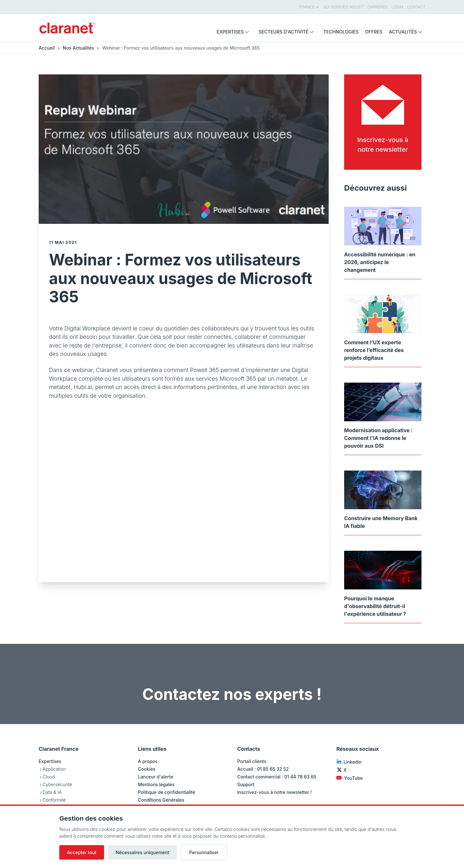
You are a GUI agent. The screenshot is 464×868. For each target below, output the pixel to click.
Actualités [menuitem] (407, 32)
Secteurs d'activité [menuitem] (288, 32)
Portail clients (252, 761)
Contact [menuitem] (416, 7)
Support (246, 784)
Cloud (49, 777)
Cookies (147, 769)
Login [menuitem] (397, 7)
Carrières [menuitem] (377, 7)
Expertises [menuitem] (234, 32)
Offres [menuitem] (374, 32)
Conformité (54, 800)
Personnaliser (204, 852)
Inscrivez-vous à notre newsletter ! (275, 792)
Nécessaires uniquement (142, 852)
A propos (148, 761)
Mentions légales (156, 784)
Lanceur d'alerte (155, 777)
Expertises (50, 761)
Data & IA (52, 792)
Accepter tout (82, 852)
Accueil (47, 48)
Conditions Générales (161, 800)
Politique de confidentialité (167, 792)
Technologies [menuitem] (341, 32)
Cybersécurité (57, 784)
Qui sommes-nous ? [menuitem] (343, 7)
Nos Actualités (78, 48)
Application (54, 769)
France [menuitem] (309, 7)
